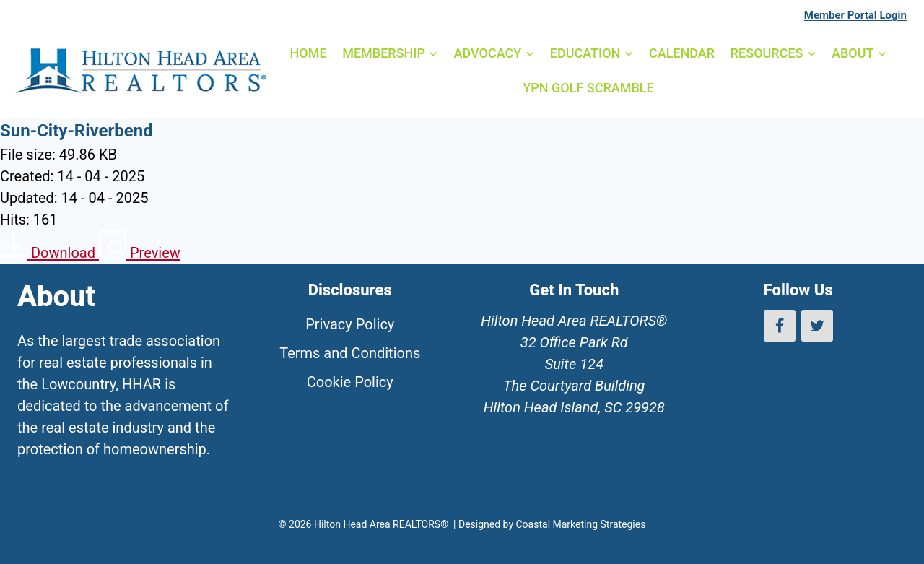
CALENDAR (682, 53)
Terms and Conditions (350, 353)
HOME (308, 53)
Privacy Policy (350, 324)
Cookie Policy (350, 382)
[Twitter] (817, 326)
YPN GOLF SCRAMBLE (588, 88)
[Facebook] (780, 326)
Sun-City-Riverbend (77, 131)
